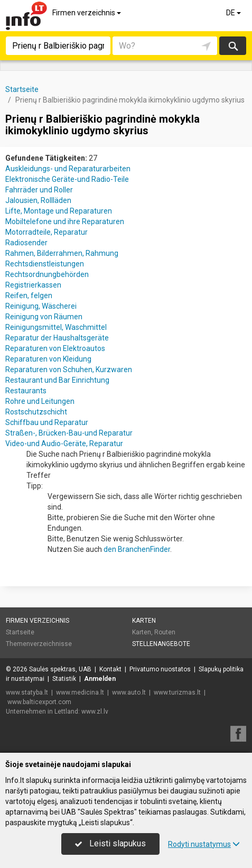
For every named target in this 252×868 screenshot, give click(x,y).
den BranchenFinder (137, 549)
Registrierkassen (33, 285)
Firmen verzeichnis (87, 13)
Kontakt (110, 669)
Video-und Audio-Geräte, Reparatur (64, 444)
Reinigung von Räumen (44, 317)
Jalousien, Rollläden (38, 200)
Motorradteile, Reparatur (46, 232)
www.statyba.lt (27, 692)
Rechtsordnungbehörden (47, 274)
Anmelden (100, 679)
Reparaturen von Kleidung (48, 359)
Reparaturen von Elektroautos (55, 348)
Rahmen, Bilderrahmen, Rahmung (62, 253)
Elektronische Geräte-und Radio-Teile (67, 179)
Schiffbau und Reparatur (47, 422)
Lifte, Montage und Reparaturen (59, 211)
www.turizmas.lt (177, 692)
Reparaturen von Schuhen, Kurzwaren (69, 370)
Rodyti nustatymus (204, 844)
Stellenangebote (161, 644)
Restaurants (26, 391)
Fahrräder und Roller (39, 190)
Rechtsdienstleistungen (45, 264)
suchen (232, 46)
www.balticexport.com (39, 702)
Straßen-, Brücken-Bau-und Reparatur (69, 433)
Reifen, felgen (29, 296)
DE (234, 13)
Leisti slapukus (110, 843)
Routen (165, 632)
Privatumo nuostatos (160, 669)
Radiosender (26, 243)
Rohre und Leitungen (40, 401)
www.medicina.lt (80, 692)
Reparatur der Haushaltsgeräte (57, 338)
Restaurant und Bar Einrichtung (57, 380)
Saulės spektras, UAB (60, 669)
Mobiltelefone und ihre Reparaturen (65, 221)
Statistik (64, 679)
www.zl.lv (95, 712)
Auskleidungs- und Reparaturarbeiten (68, 169)
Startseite (20, 632)
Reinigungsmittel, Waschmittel (56, 327)
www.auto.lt (129, 692)
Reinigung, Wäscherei (41, 306)
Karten (144, 621)
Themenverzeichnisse (39, 644)
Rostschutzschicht (36, 412)
